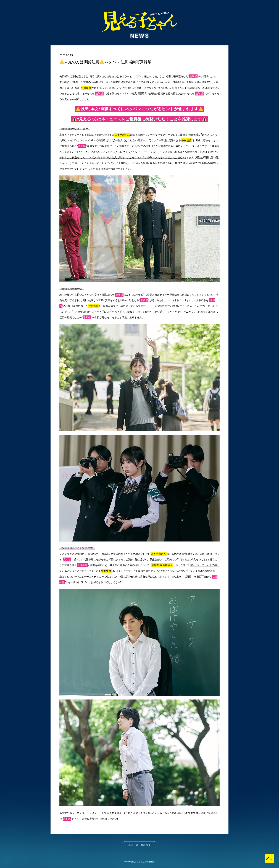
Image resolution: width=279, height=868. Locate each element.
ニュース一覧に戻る (139, 845)
